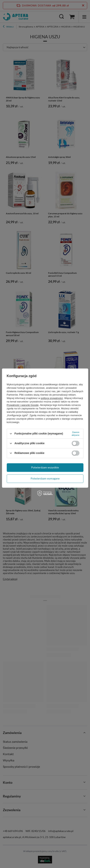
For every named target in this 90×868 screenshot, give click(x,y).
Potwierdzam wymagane (45, 478)
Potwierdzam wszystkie (45, 467)
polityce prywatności (52, 398)
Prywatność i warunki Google (23, 405)
